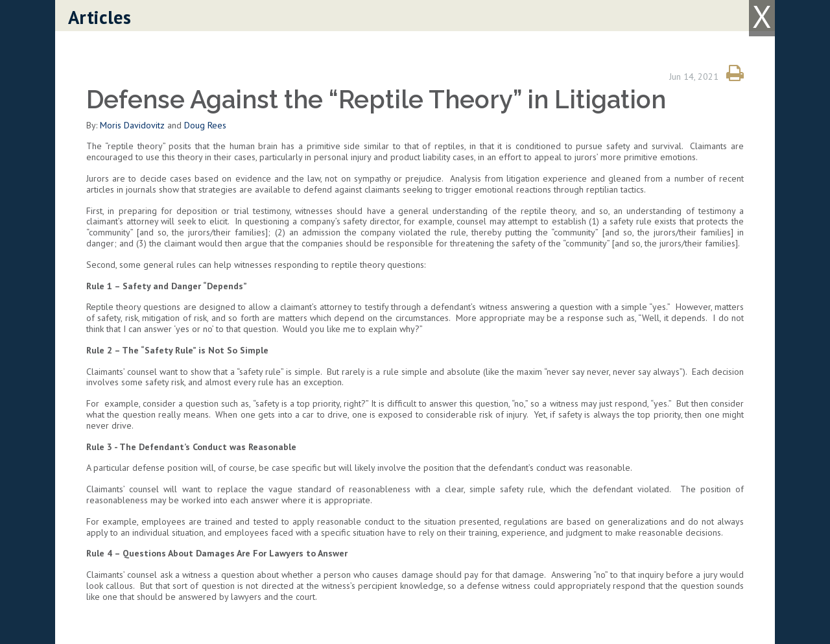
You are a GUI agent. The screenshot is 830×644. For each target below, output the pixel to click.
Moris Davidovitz (132, 125)
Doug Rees (205, 125)
